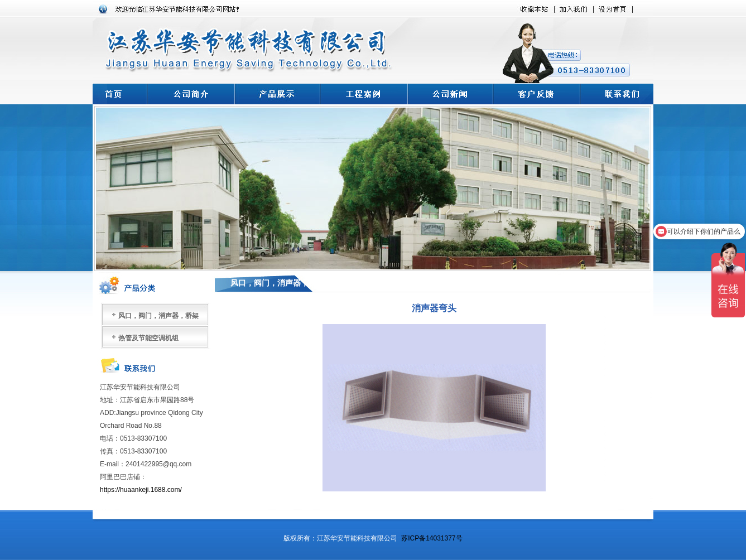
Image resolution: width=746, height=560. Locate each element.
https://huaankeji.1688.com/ (142, 490)
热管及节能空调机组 (148, 338)
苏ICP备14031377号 (432, 538)
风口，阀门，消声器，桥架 (158, 316)
